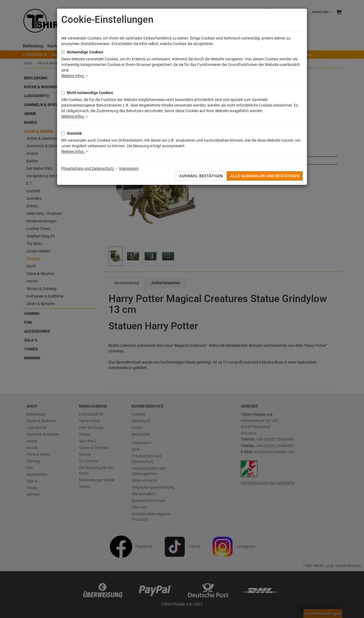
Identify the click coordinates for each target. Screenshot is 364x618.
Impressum (129, 168)
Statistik (74, 133)
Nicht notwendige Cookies (90, 93)
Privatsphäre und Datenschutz (88, 168)
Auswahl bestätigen (201, 176)
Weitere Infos (75, 76)
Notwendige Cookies (85, 52)
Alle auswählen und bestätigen (265, 176)
